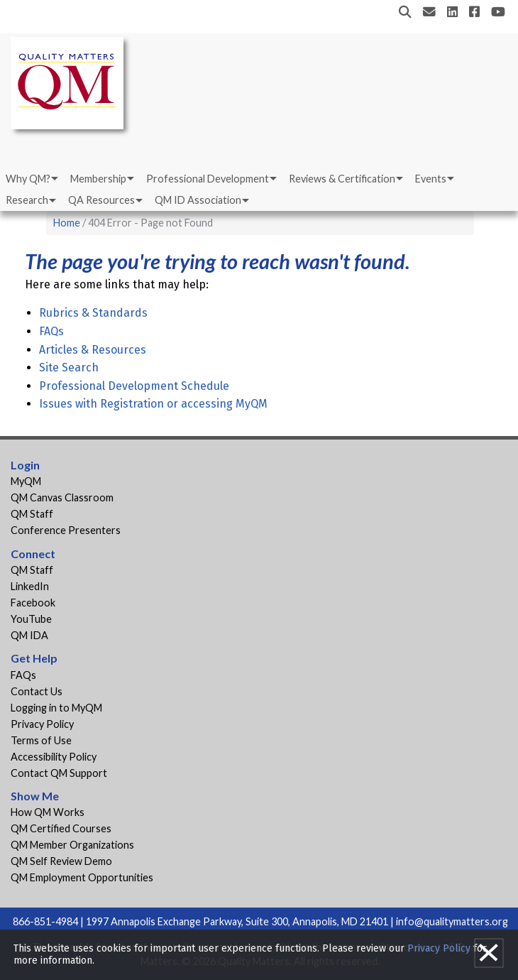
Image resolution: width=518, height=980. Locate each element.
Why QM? (28, 179)
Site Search (69, 367)
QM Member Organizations (72, 845)
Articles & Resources (93, 350)
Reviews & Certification (342, 179)
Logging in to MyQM (56, 708)
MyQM (26, 481)
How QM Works (48, 812)
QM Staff (32, 514)
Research (27, 200)
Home (67, 223)
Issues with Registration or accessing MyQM (153, 404)
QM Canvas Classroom (62, 497)
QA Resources (101, 200)
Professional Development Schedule (134, 386)
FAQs (51, 331)
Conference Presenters (66, 530)
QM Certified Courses (61, 828)
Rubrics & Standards (93, 313)
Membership (98, 179)
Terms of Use (41, 740)
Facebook (33, 603)
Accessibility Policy (54, 757)
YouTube (31, 619)
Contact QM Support (59, 773)
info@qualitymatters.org (452, 921)
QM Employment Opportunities (82, 877)
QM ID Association (198, 200)
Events (431, 179)
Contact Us (37, 691)
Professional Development (208, 179)
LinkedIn (30, 586)
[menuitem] (31, 179)
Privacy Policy (42, 724)
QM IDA (29, 635)
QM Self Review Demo (61, 861)
